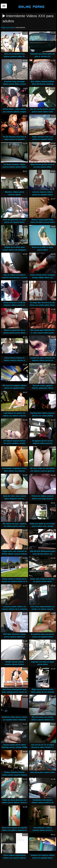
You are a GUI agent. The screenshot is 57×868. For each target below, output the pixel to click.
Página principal (7, 27)
